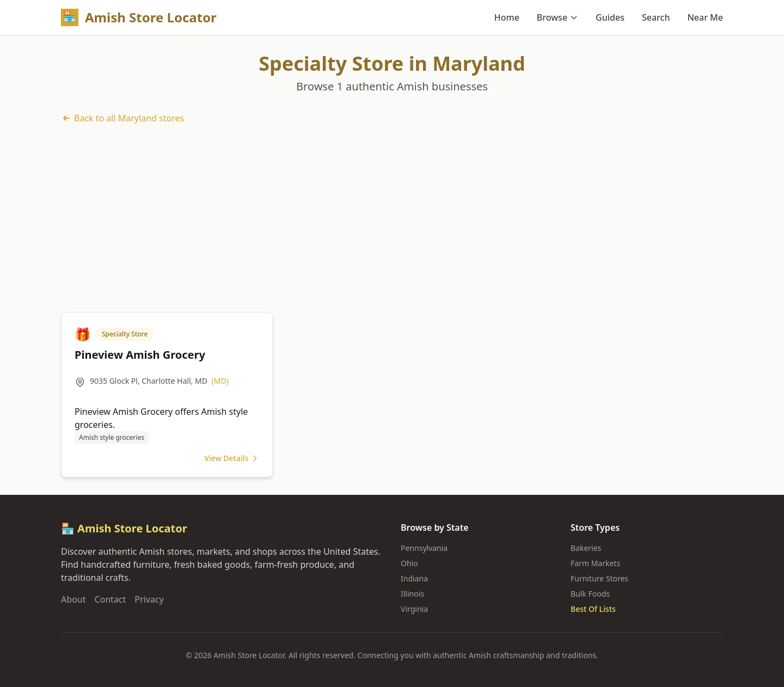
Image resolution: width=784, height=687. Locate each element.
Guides (610, 17)
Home (507, 17)
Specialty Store (125, 334)
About (73, 599)
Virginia (414, 609)
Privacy (149, 599)
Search (656, 17)
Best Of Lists (593, 609)
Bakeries (586, 548)
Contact (110, 599)
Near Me (705, 17)
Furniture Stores (599, 578)
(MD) (220, 381)
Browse (558, 17)
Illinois (412, 594)
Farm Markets (595, 563)
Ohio (409, 563)
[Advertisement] (392, 218)
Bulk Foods (590, 594)
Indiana (414, 578)
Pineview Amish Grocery (140, 355)
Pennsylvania (424, 548)
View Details (232, 458)
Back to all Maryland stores (122, 118)
